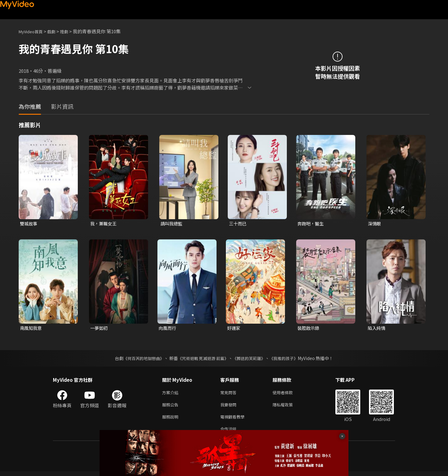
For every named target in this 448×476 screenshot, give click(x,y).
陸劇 (70, 31)
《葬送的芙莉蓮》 (251, 359)
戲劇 (56, 31)
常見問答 (230, 394)
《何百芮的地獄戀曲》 (140, 359)
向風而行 (168, 329)
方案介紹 (171, 394)
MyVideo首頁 (33, 31)
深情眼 (375, 224)
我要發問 (230, 407)
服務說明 (171, 420)
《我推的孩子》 (288, 359)
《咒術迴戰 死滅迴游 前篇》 (203, 359)
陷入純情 (377, 329)
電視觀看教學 (234, 420)
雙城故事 (29, 224)
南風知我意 (32, 329)
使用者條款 (288, 394)
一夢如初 (100, 329)
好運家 (234, 329)
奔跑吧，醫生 (311, 224)
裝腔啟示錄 (309, 329)
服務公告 (171, 407)
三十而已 (238, 224)
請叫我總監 (172, 224)
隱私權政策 (288, 407)
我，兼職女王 (104, 224)
